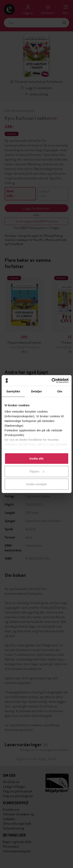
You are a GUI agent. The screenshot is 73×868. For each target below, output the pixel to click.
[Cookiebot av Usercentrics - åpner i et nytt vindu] (52, 380)
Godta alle (37, 458)
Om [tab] (60, 391)
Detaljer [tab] (37, 391)
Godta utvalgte (36, 484)
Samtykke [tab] (13, 391)
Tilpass (37, 471)
